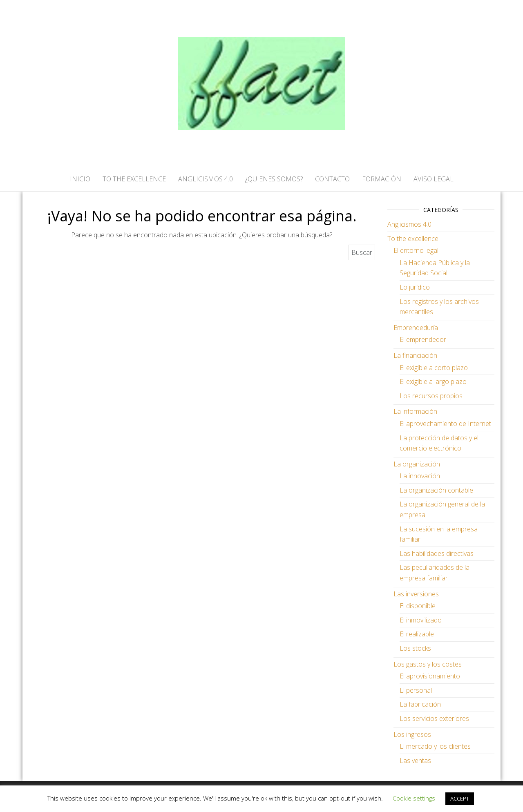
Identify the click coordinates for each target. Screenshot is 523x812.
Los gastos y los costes (428, 664)
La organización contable (436, 490)
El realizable (417, 634)
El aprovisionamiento (430, 676)
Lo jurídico (415, 287)
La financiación (415, 355)
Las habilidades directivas (437, 553)
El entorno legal (416, 250)
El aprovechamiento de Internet (445, 424)
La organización (417, 464)
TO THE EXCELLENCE (134, 179)
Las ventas (415, 761)
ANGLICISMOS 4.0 (206, 179)
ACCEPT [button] (460, 799)
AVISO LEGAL (434, 179)
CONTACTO (332, 179)
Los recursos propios (431, 396)
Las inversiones (416, 594)
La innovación (420, 476)
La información (415, 411)
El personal (416, 690)
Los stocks (415, 648)
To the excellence (413, 239)
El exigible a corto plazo (434, 368)
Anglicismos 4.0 (409, 224)
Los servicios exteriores (434, 718)
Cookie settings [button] (414, 798)
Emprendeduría (416, 328)
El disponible (418, 606)
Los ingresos (412, 734)
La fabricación (420, 704)
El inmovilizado (421, 620)
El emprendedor (423, 339)
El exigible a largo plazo (433, 381)
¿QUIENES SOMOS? (274, 179)
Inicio (80, 179)
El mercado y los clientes (435, 746)
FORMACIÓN (382, 179)
